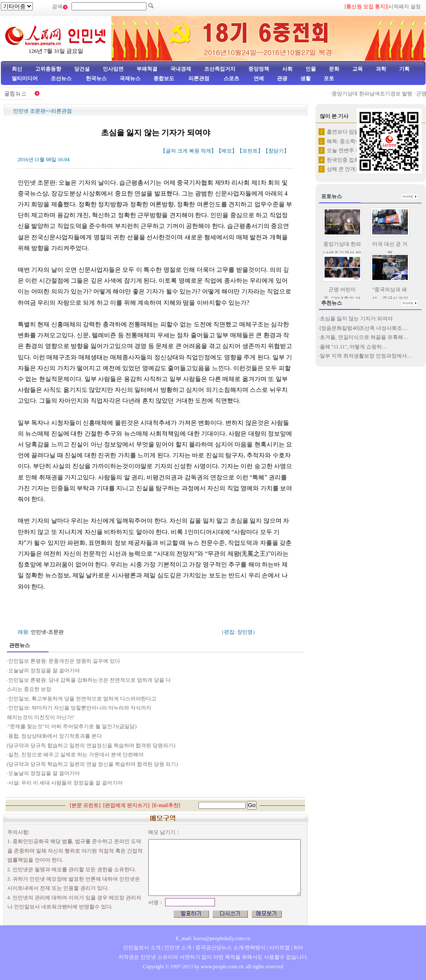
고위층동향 (48, 69)
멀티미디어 (25, 78)
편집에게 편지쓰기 (126, 805)
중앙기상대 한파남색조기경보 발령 (376, 94)
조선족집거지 (220, 69)
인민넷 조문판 (29, 111)
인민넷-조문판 (47, 632)
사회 (287, 69)
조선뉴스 (62, 78)
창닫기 (276, 151)
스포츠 (231, 78)
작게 (206, 151)
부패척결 (147, 69)
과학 (381, 69)
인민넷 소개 (177, 947)
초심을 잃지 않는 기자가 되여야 (356, 319)
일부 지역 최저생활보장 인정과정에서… (366, 356)
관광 (282, 78)
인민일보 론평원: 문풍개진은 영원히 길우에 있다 (64, 661)
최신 (17, 69)
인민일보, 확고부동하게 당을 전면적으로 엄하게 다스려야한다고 (82, 699)
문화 (334, 69)
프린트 (250, 151)
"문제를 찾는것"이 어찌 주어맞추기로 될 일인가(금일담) (73, 726)
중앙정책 (259, 69)
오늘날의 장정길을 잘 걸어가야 (44, 671)
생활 (306, 78)
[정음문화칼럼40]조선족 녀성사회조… (364, 328)
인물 (311, 69)
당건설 (82, 69)
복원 (194, 151)
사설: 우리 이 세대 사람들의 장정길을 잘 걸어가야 (65, 783)
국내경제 (181, 69)
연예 (258, 78)
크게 (182, 151)
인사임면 (113, 69)
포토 (329, 78)
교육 (358, 69)
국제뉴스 (130, 78)
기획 (404, 69)
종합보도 (164, 78)
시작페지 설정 (405, 7)
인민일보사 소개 (142, 947)
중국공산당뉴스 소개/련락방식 (231, 947)
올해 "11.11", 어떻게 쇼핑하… (354, 347)
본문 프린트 (85, 805)
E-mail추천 (166, 805)
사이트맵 (280, 947)
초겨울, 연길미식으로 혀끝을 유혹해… (364, 337)
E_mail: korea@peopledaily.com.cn (213, 938)
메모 (227, 151)
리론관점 (199, 78)
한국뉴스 (96, 78)
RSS (298, 947)
